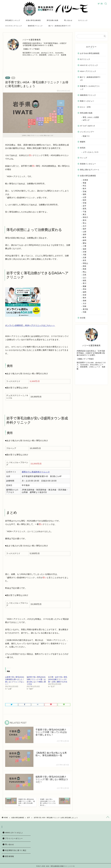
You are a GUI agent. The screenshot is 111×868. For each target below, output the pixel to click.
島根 (85, 269)
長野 (85, 235)
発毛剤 (83, 148)
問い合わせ (68, 20)
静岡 (85, 241)
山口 (85, 278)
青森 (85, 183)
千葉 (85, 212)
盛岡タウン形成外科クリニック (36, 472)
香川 (85, 284)
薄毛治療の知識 (52, 20)
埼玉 (85, 186)
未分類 (83, 318)
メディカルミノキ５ (91, 152)
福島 (85, 195)
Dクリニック (83, 20)
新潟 (85, 220)
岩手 (8, 78)
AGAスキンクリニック (14, 26)
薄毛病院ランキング (13, 20)
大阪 (85, 255)
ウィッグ (84, 158)
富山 (85, 223)
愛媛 (85, 287)
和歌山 (85, 264)
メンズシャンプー (87, 132)
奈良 (85, 261)
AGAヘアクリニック (88, 72)
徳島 (85, 281)
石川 (85, 226)
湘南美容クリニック (35, 26)
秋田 (85, 200)
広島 (85, 275)
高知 (85, 289)
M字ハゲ (86, 121)
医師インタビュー (87, 101)
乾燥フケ (86, 136)
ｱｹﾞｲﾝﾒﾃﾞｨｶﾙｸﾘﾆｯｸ (87, 126)
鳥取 (85, 266)
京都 (85, 252)
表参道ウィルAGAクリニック (90, 88)
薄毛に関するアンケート (90, 170)
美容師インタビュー (88, 164)
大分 (85, 304)
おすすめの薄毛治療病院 (90, 54)
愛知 (85, 243)
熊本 (85, 298)
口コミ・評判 (85, 107)
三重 (85, 246)
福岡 (85, 292)
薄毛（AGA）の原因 (91, 118)
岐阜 (85, 238)
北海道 (85, 180)
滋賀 (85, 249)
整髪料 (83, 142)
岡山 (85, 272)
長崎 (85, 301)
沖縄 (85, 312)
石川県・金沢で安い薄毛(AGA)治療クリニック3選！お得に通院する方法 (58, 680)
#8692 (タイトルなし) (14, 832)
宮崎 (85, 307)
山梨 (85, 232)
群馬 (85, 209)
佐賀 (85, 295)
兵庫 (85, 258)
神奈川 (85, 218)
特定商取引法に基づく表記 (16, 850)
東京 (85, 215)
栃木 (85, 189)
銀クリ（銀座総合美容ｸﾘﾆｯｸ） (60, 26)
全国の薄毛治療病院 (33, 20)
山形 (85, 198)
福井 (85, 229)
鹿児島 (85, 309)
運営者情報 (9, 856)
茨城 (85, 192)
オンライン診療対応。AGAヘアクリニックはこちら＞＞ (30, 326)
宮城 (85, 203)
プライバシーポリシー (14, 838)
